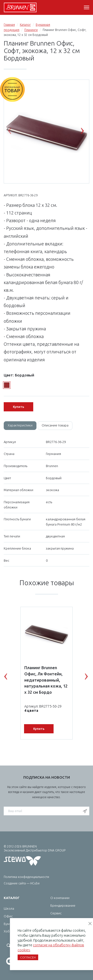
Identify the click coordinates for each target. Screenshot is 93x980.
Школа (9, 908)
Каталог (25, 25)
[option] (46, 132)
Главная (9, 25)
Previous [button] (13, 132)
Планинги (31, 30)
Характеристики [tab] (20, 425)
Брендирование (63, 905)
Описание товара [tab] (55, 425)
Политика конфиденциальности (26, 877)
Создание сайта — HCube (22, 883)
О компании (60, 898)
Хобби (9, 931)
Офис (8, 916)
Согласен (28, 957)
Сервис (56, 913)
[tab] (20, 426)
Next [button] (86, 132)
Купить (18, 407)
